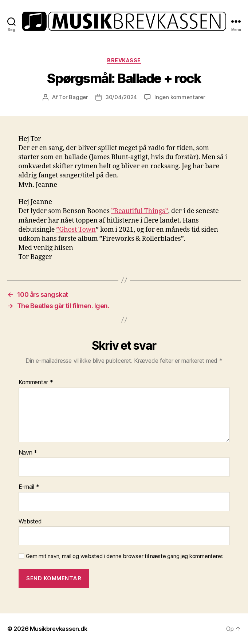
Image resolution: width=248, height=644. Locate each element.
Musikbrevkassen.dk (58, 629)
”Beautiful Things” (140, 211)
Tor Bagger (73, 97)
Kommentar (36, 382)
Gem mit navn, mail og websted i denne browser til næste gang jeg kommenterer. (125, 556)
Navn (28, 453)
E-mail (29, 487)
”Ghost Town (76, 230)
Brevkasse (124, 60)
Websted (30, 522)
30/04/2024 (121, 97)
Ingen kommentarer (180, 97)
